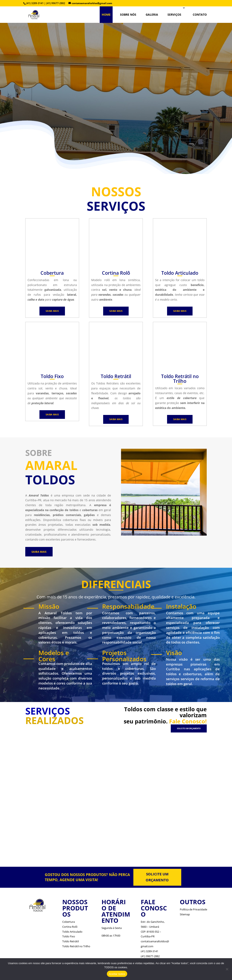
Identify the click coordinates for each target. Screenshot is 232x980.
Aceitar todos (117, 974)
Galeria (152, 15)
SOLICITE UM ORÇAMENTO (189, 728)
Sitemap (185, 914)
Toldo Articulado (72, 932)
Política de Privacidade (193, 909)
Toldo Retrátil (70, 941)
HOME (106, 15)
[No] (227, 969)
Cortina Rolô (70, 927)
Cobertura (69, 922)
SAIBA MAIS (52, 311)
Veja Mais (119, 113)
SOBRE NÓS (128, 15)
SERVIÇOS (174, 15)
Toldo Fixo (69, 936)
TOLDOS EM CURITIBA (116, 72)
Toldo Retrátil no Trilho (76, 946)
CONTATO (200, 15)
